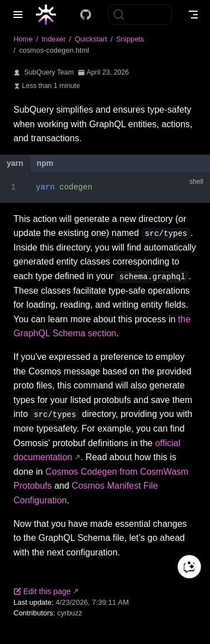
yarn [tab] (15, 163)
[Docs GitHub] (86, 15)
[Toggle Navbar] (193, 15)
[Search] (140, 15)
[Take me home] (50, 15)
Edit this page (42, 591)
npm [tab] (45, 163)
